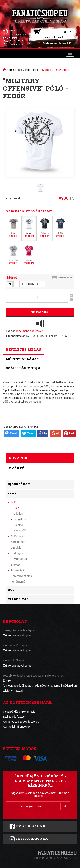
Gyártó (17, 468)
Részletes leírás (23, 350)
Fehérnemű (18, 581)
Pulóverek (17, 536)
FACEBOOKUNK (27, 826)
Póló (28, 70)
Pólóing (18, 525)
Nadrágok (17, 553)
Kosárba (40, 313)
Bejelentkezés (50, 43)
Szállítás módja (23, 368)
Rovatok (18, 458)
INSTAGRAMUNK (29, 839)
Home (10, 70)
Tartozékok (18, 570)
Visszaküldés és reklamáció (19, 712)
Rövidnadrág (19, 559)
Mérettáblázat (65, 277)
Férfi (19, 70)
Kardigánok (18, 542)
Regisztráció (65, 43)
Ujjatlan (18, 513)
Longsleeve (21, 519)
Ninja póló (20, 530)
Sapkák (15, 565)
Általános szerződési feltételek (21, 722)
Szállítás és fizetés (14, 717)
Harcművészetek (21, 576)
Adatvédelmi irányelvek (16, 727)
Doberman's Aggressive (29, 331)
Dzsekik (16, 548)
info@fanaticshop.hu (19, 635)
